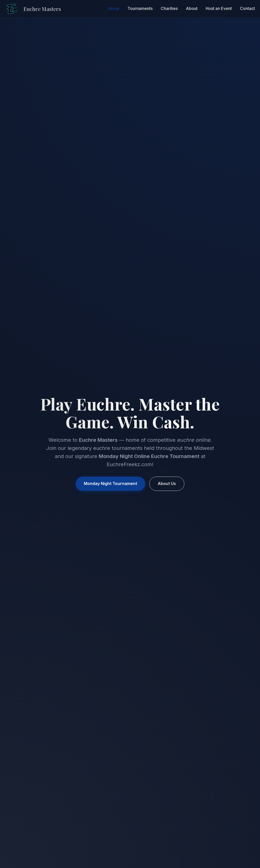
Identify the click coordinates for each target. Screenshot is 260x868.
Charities (169, 9)
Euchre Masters (42, 9)
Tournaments (140, 9)
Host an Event (219, 9)
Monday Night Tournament (110, 483)
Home (114, 9)
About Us (167, 483)
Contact (247, 9)
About (192, 9)
